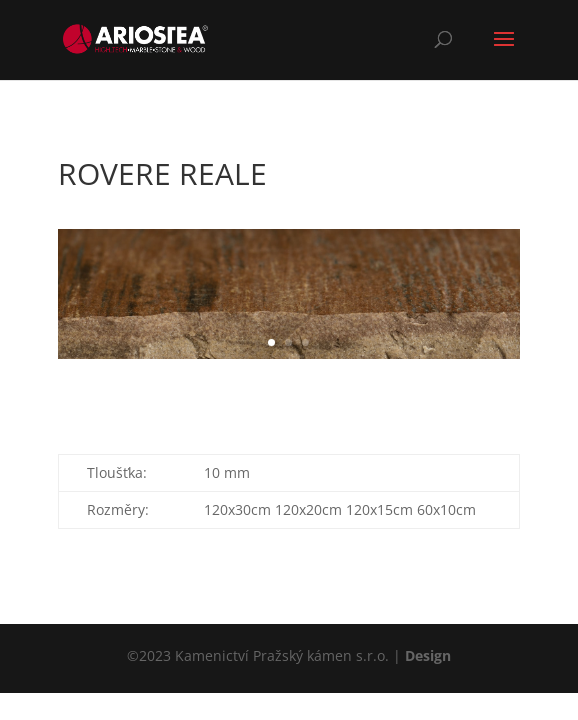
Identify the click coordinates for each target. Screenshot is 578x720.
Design (428, 655)
